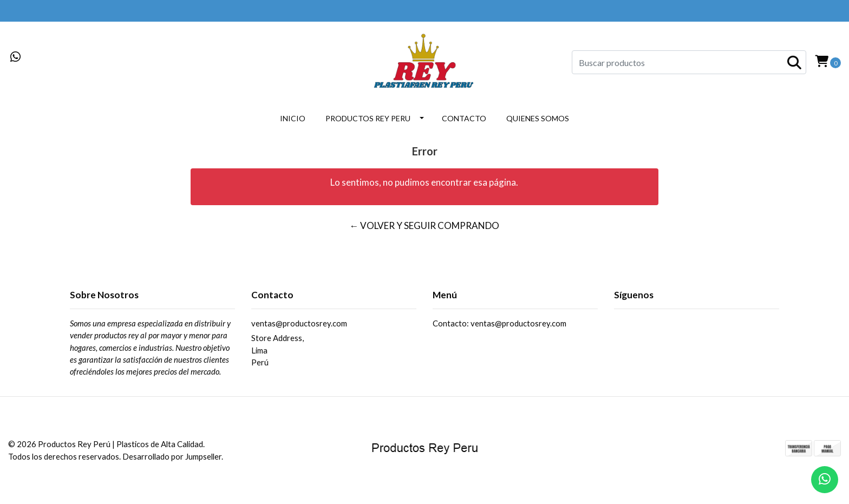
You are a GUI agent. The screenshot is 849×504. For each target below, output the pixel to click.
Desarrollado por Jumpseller (172, 456)
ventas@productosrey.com (299, 323)
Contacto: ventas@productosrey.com (499, 323)
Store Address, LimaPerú (277, 350)
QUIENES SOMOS (538, 118)
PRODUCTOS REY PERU (368, 118)
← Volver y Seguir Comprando (424, 225)
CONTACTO (464, 118)
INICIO (293, 118)
